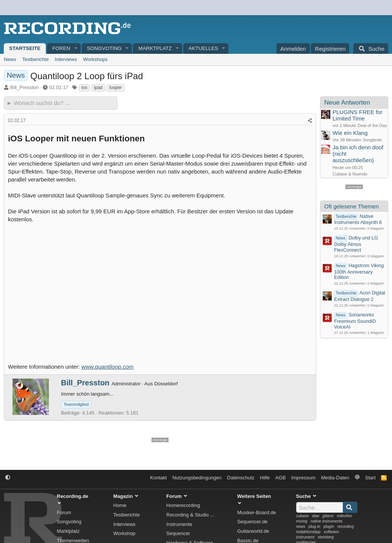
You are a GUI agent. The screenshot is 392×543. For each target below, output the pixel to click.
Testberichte (36, 59)
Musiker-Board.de (257, 512)
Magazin (377, 228)
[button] (76, 49)
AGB (280, 478)
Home (120, 505)
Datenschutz (241, 478)
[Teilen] (310, 121)
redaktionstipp (308, 532)
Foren (61, 48)
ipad (98, 88)
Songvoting (105, 48)
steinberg (326, 537)
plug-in (314, 527)
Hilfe (265, 478)
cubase (303, 516)
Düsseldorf (166, 384)
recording (346, 527)
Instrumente (179, 524)
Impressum (303, 478)
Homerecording (183, 505)
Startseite (25, 48)
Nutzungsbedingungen (197, 478)
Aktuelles (203, 48)
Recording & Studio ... (190, 515)
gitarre (328, 516)
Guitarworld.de (253, 531)
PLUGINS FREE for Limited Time (358, 115)
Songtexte (372, 140)
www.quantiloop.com (108, 367)
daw (316, 516)
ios (84, 88)
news (301, 527)
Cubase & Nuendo (350, 174)
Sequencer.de (252, 522)
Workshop (124, 533)
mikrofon (344, 516)
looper (115, 88)
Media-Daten (335, 478)
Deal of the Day (372, 125)
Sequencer (178, 533)
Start (370, 478)
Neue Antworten (347, 102)
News (10, 59)
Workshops (95, 59)
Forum (64, 512)
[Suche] (371, 49)
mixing (302, 521)
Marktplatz (155, 48)
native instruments (326, 521)
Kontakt (158, 478)
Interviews (66, 59)
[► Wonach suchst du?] (61, 103)
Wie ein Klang (350, 133)
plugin (329, 527)
